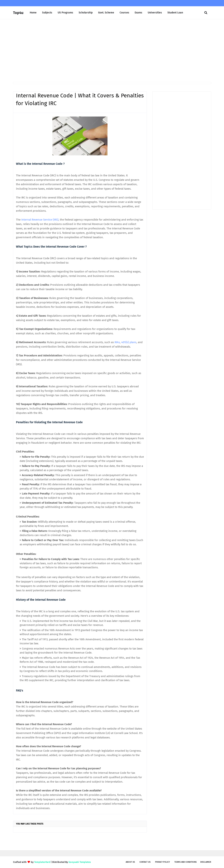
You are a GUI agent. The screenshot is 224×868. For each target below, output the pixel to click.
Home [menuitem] (33, 13)
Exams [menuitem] (138, 13)
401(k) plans (129, 342)
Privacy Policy (162, 862)
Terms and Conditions (186, 862)
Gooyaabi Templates (80, 862)
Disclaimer (206, 862)
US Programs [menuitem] (65, 13)
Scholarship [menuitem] (86, 13)
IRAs (117, 342)
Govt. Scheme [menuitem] (106, 13)
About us (130, 862)
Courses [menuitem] (124, 13)
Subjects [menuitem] (47, 13)
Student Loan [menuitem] (175, 13)
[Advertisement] (112, 51)
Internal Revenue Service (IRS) (40, 220)
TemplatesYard (42, 862)
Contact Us (145, 862)
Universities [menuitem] (155, 13)
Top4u (18, 13)
